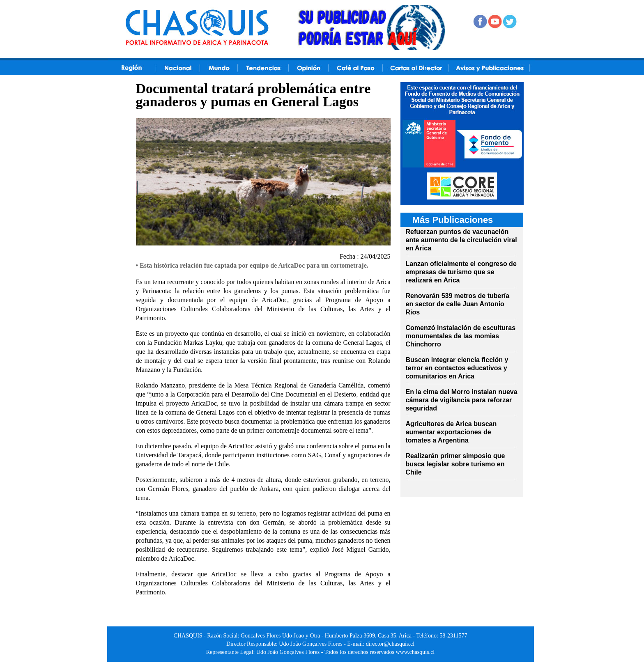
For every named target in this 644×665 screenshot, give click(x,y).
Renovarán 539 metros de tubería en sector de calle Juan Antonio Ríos (458, 304)
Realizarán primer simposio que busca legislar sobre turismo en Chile (455, 464)
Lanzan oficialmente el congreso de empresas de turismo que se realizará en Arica (461, 272)
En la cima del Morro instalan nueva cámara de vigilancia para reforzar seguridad (462, 400)
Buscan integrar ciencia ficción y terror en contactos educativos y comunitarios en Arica (457, 368)
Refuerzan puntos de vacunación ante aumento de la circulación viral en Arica (461, 240)
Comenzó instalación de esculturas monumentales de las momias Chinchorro (461, 336)
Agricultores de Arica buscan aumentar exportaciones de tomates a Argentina (451, 432)
